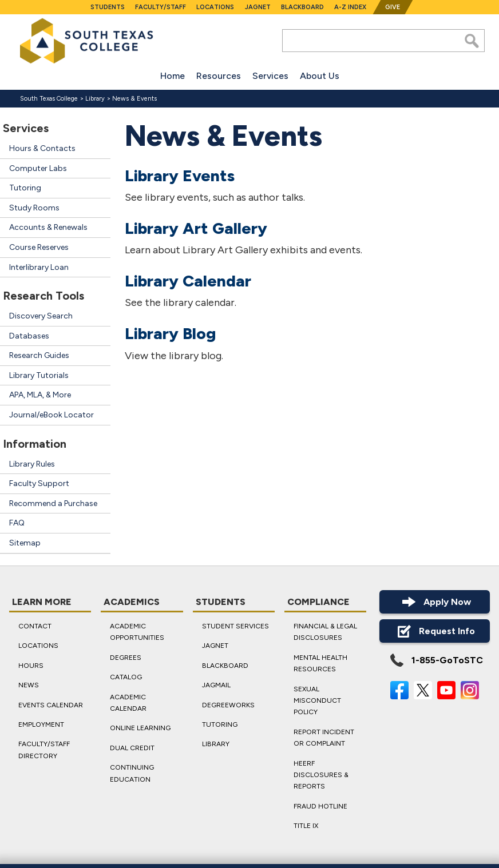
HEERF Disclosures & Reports (321, 775)
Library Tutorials (39, 375)
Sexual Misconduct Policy (317, 700)
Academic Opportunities (137, 632)
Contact (35, 626)
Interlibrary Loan (39, 267)
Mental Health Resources (320, 663)
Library (95, 99)
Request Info (435, 631)
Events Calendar (51, 704)
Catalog (126, 677)
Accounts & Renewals (48, 227)
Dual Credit (132, 747)
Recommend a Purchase (53, 503)
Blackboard (302, 7)
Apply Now (435, 602)
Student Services (235, 626)
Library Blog (170, 333)
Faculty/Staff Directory (44, 750)
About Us (320, 76)
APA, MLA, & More (40, 395)
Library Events (180, 175)
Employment (41, 724)
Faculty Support (39, 483)
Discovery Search (41, 316)
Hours (31, 665)
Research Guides (39, 355)
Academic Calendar (128, 702)
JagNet (258, 7)
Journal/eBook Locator (52, 415)
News (29, 685)
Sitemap (25, 543)
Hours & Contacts (42, 148)
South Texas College (49, 99)
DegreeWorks (228, 704)
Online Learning (140, 728)
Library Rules (32, 464)
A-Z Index (350, 7)
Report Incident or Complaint (324, 737)
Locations (215, 7)
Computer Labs (38, 168)
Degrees (126, 657)
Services (270, 76)
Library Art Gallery (196, 228)
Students (108, 7)
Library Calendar (188, 281)
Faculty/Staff (161, 7)
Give (393, 7)
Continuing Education (132, 773)
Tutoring (25, 188)
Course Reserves (39, 247)
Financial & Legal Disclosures (325, 632)
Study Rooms (34, 208)
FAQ (17, 523)
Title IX (306, 826)
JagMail (216, 685)
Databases (29, 336)
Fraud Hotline (320, 806)
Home (173, 76)
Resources (219, 76)
